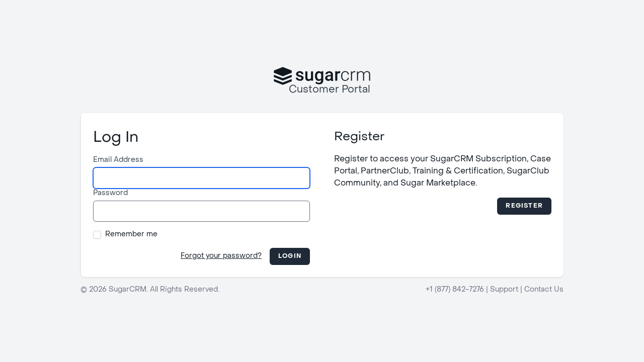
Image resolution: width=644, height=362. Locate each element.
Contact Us (544, 290)
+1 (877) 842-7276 (455, 290)
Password (110, 193)
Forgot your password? (221, 256)
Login (290, 256)
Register (524, 206)
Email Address (118, 160)
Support (504, 290)
